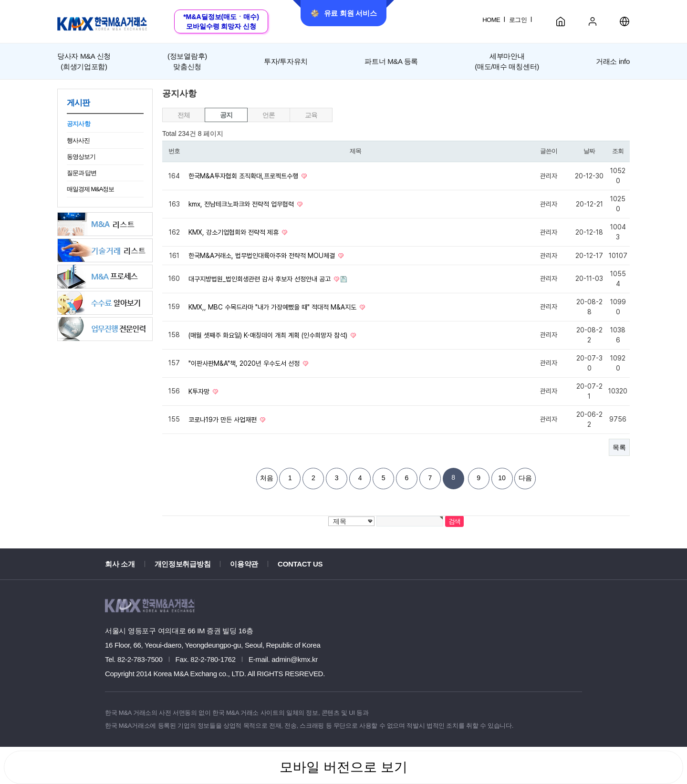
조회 (618, 151)
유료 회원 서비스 (344, 13)
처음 (267, 478)
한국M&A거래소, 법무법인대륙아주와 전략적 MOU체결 (263, 256)
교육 (311, 115)
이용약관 (244, 564)
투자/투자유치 (286, 61)
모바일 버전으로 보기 (343, 767)
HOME (491, 20)
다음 (525, 478)
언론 (268, 115)
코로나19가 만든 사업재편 (224, 420)
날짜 (589, 151)
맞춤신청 (187, 61)
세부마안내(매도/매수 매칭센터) (507, 61)
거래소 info (613, 61)
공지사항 (78, 124)
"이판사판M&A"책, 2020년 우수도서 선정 (245, 363)
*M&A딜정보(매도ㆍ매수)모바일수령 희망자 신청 (221, 21)
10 (502, 478)
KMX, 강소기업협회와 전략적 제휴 (234, 232)
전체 (183, 115)
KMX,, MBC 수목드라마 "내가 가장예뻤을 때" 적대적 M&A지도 (273, 307)
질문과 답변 (82, 173)
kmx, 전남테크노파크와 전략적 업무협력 (242, 204)
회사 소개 (120, 564)
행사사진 (78, 140)
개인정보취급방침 (183, 564)
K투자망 (200, 392)
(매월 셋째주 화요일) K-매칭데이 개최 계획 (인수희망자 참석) (269, 335)
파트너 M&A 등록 (391, 61)
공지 (226, 115)
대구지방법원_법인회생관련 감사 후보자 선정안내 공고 (260, 279)
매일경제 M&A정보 (90, 189)
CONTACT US (300, 564)
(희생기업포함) (84, 61)
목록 (619, 447)
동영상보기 (81, 157)
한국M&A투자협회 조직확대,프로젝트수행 (244, 176)
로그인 (518, 20)
